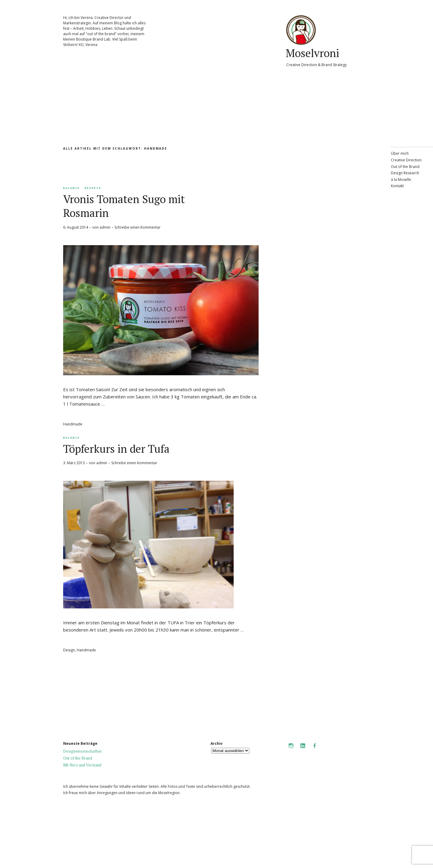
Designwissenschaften (82, 751)
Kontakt (397, 186)
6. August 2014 (76, 227)
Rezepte (93, 188)
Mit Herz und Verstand (82, 765)
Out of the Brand (405, 167)
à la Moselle (401, 180)
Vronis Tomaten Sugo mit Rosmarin (124, 206)
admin (105, 227)
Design (69, 650)
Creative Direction (406, 160)
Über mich (400, 153)
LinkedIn (303, 750)
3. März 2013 (74, 463)
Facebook (315, 750)
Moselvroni (312, 53)
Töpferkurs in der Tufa (116, 449)
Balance (71, 188)
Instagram (291, 750)
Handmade (73, 424)
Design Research (405, 173)
